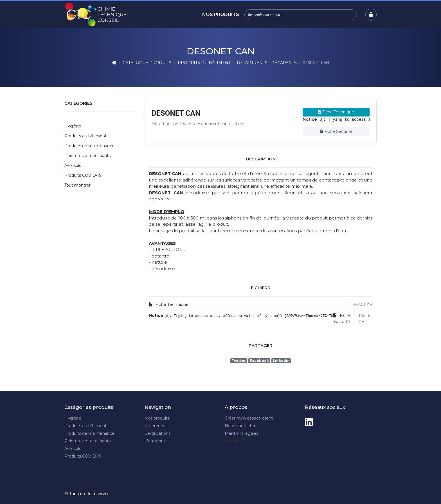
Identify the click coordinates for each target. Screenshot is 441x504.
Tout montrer (77, 185)
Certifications (157, 433)
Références (156, 426)
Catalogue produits (147, 63)
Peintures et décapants (87, 156)
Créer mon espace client (249, 418)
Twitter (239, 361)
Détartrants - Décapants (267, 63)
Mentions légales (241, 433)
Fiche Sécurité (336, 131)
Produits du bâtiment (204, 63)
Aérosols (73, 165)
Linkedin (281, 361)
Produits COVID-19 (83, 175)
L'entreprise (156, 441)
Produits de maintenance (89, 146)
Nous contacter (240, 426)
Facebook (259, 361)
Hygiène (73, 126)
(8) (313, 119)
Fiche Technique (336, 112)
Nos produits (221, 14)
